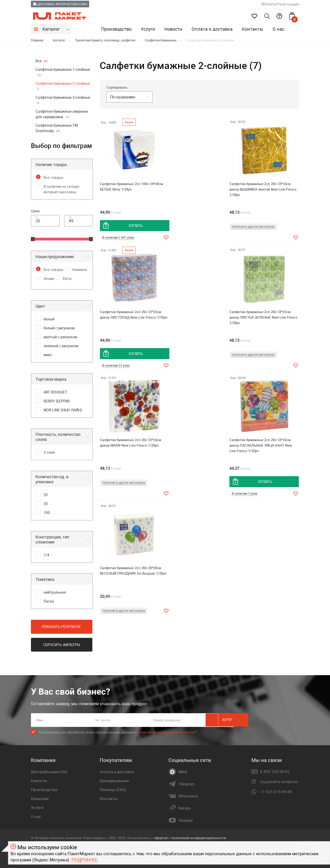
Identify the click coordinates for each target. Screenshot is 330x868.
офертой (161, 836)
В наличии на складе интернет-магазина (61, 189)
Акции (49, 278)
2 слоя (49, 452)
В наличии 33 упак (254, 238)
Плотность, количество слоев (58, 437)
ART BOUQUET (55, 392)
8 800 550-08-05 (275, 770)
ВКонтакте (188, 794)
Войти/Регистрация (280, 4)
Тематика (45, 579)
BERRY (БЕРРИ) (57, 401)
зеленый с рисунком (61, 346)
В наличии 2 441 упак (119, 238)
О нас (278, 29)
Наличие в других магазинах (194, 226)
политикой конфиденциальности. (199, 836)
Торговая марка (51, 379)
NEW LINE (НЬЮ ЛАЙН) (63, 410)
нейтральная (55, 592)
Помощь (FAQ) (113, 788)
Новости (173, 29)
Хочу (278, 718)
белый (49, 319)
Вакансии (40, 797)
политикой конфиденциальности (166, 731)
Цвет (40, 306)
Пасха (49, 601)
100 (47, 513)
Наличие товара (51, 164)
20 (46, 495)
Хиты (67, 278)
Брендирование (114, 779)
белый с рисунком (59, 328)
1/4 (46, 555)
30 (46, 504)
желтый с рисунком (60, 337)
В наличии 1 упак (253, 367)
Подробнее (85, 860)
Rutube (185, 807)
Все (42, 61)
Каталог (51, 29)
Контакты (253, 29)
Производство (116, 29)
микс (48, 355)
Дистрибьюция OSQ (49, 770)
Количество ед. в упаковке (52, 479)
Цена (35, 211)
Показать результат (61, 627)
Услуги (148, 29)
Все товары (53, 177)
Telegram (187, 782)
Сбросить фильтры (62, 645)
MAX (183, 770)
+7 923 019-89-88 (276, 790)
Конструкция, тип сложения (52, 539)
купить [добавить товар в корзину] (132, 226)
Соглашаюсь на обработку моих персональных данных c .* (118, 731)
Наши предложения (55, 257)
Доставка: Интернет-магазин (60, 4)
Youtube (186, 819)
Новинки (79, 270)
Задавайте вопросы (279, 780)
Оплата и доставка (212, 29)
